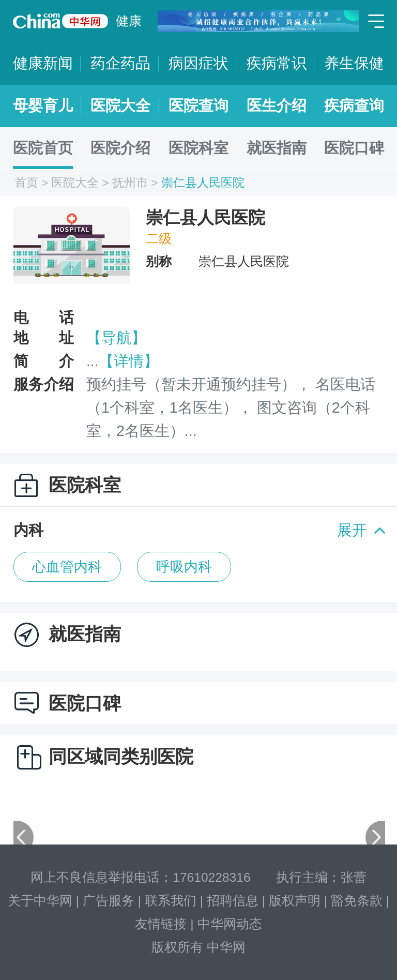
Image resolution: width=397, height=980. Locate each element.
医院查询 (198, 105)
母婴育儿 (43, 105)
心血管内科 (67, 567)
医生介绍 (277, 105)
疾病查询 (354, 105)
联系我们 (171, 901)
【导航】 (116, 338)
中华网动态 (230, 924)
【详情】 (129, 361)
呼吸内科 (184, 567)
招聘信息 (233, 901)
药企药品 (120, 63)
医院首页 (43, 148)
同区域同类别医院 (121, 756)
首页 (26, 183)
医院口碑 (354, 148)
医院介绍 (120, 148)
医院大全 (120, 105)
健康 (129, 21)
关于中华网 (40, 901)
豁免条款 (357, 901)
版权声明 (295, 901)
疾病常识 (277, 63)
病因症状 (198, 63)
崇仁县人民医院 (203, 183)
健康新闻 (43, 63)
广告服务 (109, 901)
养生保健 (354, 63)
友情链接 (161, 924)
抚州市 (130, 183)
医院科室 (198, 148)
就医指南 (277, 148)
